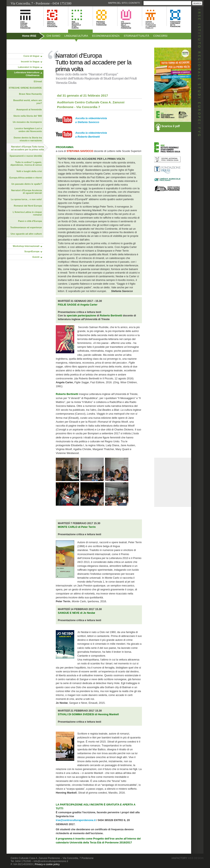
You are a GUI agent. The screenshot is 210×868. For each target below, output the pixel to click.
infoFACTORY (188, 858)
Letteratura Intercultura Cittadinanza (27, 74)
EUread (38, 81)
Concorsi (160, 36)
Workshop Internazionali (26, 246)
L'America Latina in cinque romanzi (27, 213)
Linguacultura (76, 36)
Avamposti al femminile (29, 109)
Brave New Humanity (30, 94)
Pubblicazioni (18, 45)
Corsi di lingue (31, 56)
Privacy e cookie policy (47, 864)
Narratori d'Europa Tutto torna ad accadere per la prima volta (27, 148)
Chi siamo (53, 36)
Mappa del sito (117, 3)
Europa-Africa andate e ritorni (26, 178)
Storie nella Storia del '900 (28, 116)
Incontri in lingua (30, 62)
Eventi (36, 257)
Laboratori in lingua (29, 67)
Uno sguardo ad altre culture (26, 234)
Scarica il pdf (171, 126)
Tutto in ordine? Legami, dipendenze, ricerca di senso (26, 164)
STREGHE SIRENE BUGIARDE (25, 88)
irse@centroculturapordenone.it (76, 820)
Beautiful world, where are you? (28, 102)
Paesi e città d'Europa (30, 221)
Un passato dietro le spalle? (27, 184)
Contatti (134, 3)
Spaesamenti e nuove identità (26, 156)
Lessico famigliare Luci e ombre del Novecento (28, 130)
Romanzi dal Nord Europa (28, 206)
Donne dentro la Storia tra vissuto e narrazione (28, 139)
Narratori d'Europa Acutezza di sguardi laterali (26, 192)
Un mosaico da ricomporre (27, 122)
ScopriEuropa (32, 251)
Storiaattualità (136, 36)
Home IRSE (29, 36)
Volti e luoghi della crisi (29, 171)
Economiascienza (106, 36)
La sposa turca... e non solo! (26, 199)
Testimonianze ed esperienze (26, 227)
